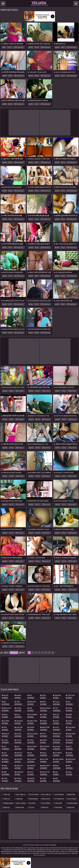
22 (49, 653)
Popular (14, 653)
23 (53, 653)
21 (46, 653)
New (6, 653)
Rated (22, 653)
